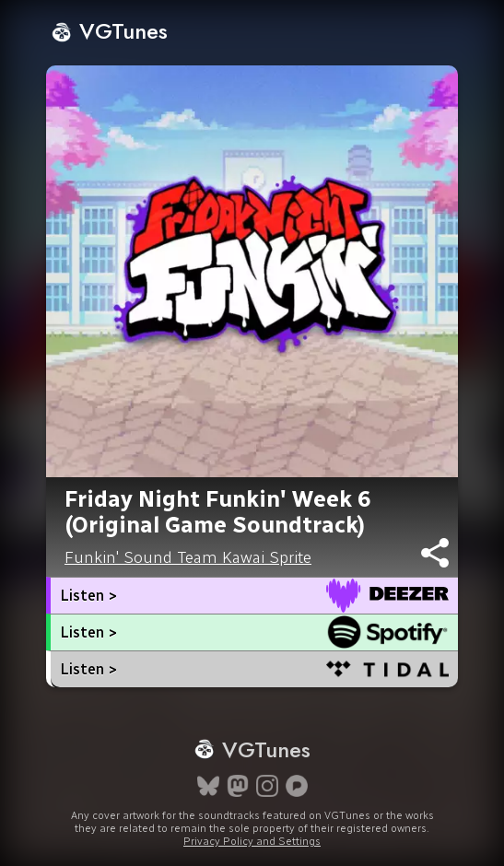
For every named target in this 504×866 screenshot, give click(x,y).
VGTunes (109, 31)
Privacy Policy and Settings (252, 841)
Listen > (88, 596)
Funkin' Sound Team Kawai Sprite (188, 557)
